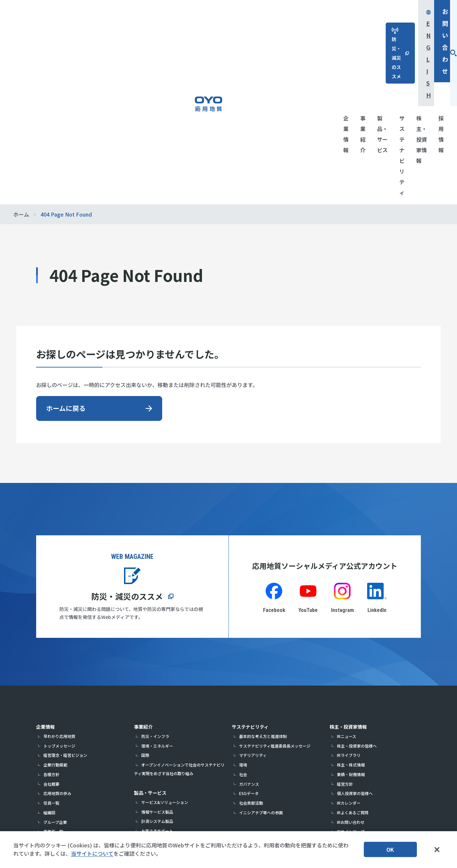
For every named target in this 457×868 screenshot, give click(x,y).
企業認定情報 (55, 740)
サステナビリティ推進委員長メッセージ (275, 588)
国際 (145, 597)
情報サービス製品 (157, 654)
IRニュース (347, 578)
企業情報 (45, 569)
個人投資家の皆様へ (355, 635)
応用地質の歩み (57, 635)
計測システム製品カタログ (165, 682)
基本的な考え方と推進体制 (263, 578)
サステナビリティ (250, 569)
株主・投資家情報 (348, 569)
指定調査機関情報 (59, 693)
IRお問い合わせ (351, 664)
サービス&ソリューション (165, 644)
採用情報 (339, 703)
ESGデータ (249, 635)
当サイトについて (92, 853)
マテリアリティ (253, 597)
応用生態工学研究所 (150, 802)
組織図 (49, 655)
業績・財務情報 (351, 616)
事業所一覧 (53, 673)
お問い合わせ (403, 11)
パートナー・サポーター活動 (69, 759)
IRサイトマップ (351, 673)
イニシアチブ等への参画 (261, 655)
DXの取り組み (56, 712)
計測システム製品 (157, 663)
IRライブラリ (349, 597)
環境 (243, 607)
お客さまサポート (157, 673)
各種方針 (51, 616)
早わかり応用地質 (59, 578)
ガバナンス (249, 626)
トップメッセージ (59, 588)
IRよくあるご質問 (353, 655)
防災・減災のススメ (127, 438)
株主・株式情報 (351, 607)
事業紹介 (143, 569)
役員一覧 (51, 645)
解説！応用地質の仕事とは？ (69, 750)
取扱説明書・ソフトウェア (165, 692)
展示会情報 (53, 731)
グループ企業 (55, 664)
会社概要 (51, 626)
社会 (243, 616)
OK (390, 849)
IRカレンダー (349, 645)
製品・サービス (150, 635)
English (345, 11)
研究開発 (51, 721)
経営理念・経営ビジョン (65, 597)
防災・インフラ (155, 578)
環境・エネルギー (157, 588)
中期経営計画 (55, 702)
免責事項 (345, 683)
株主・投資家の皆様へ (357, 588)
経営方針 (345, 626)
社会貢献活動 (251, 645)
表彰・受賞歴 (55, 683)
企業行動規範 (55, 607)
